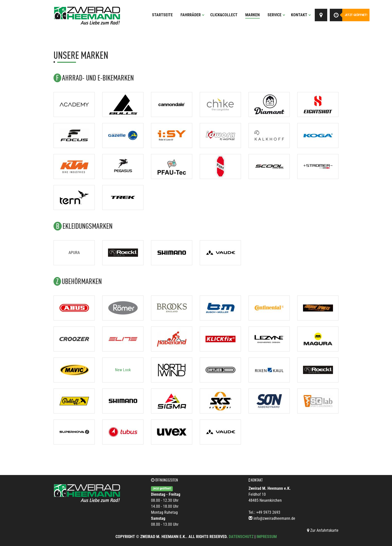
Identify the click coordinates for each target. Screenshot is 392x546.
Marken (252, 15)
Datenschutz (241, 537)
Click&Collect (224, 15)
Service (276, 15)
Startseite (162, 15)
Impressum (267, 537)
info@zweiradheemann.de (274, 518)
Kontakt (301, 15)
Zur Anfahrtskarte (323, 530)
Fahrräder (192, 15)
